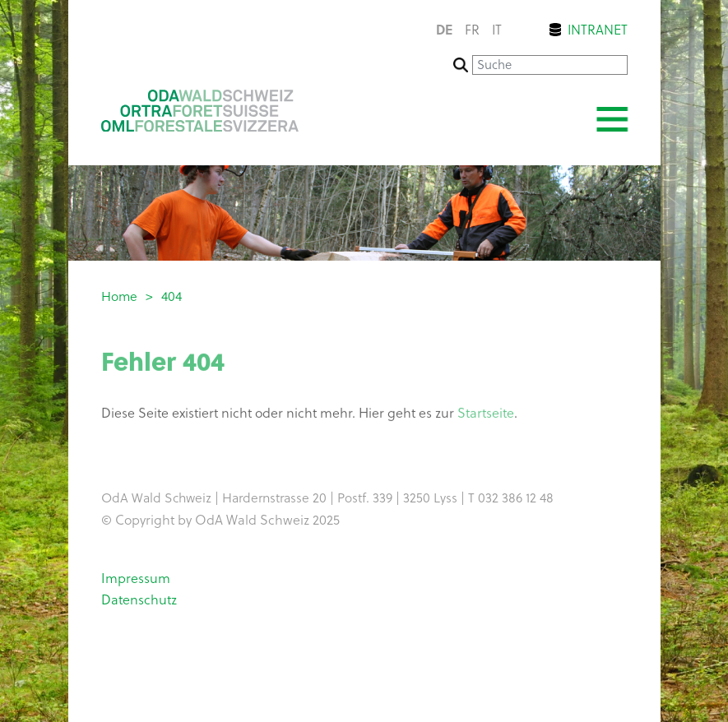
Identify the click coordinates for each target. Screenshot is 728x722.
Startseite (486, 414)
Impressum (136, 578)
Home (119, 296)
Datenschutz (139, 599)
